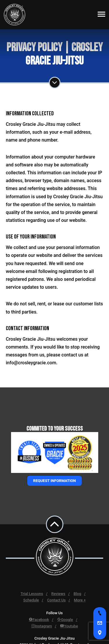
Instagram (42, 626)
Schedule (31, 600)
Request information (54, 481)
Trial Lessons (32, 594)
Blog (77, 594)
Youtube (69, 626)
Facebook (39, 620)
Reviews (58, 594)
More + (80, 600)
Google (65, 620)
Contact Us (56, 600)
